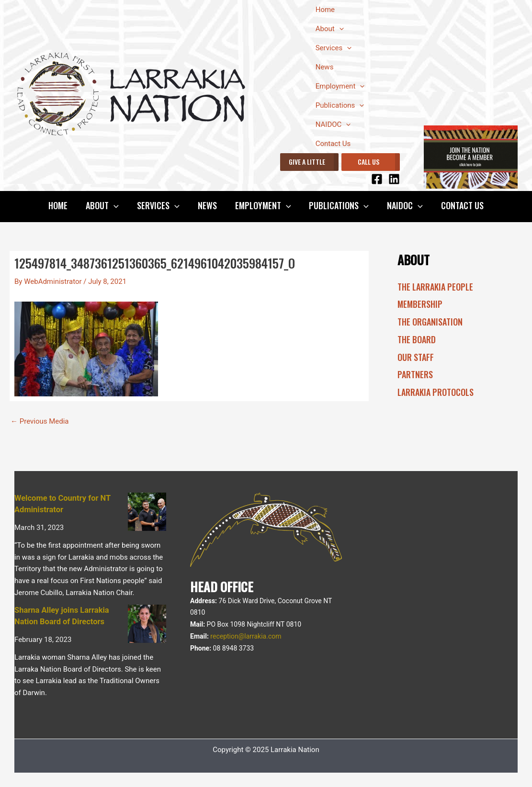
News (325, 67)
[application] (339, 29)
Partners (415, 374)
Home (325, 10)
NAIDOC (333, 124)
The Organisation (430, 322)
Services (334, 48)
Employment (340, 86)
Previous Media (40, 422)
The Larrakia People (435, 287)
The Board (417, 339)
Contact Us (333, 144)
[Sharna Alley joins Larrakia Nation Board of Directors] (147, 624)
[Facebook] (377, 179)
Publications (340, 105)
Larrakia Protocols (436, 392)
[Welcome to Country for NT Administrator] (147, 512)
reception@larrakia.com (246, 636)
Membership (420, 304)
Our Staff (416, 357)
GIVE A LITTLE (307, 162)
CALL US (368, 162)
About (330, 29)
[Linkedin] (394, 179)
